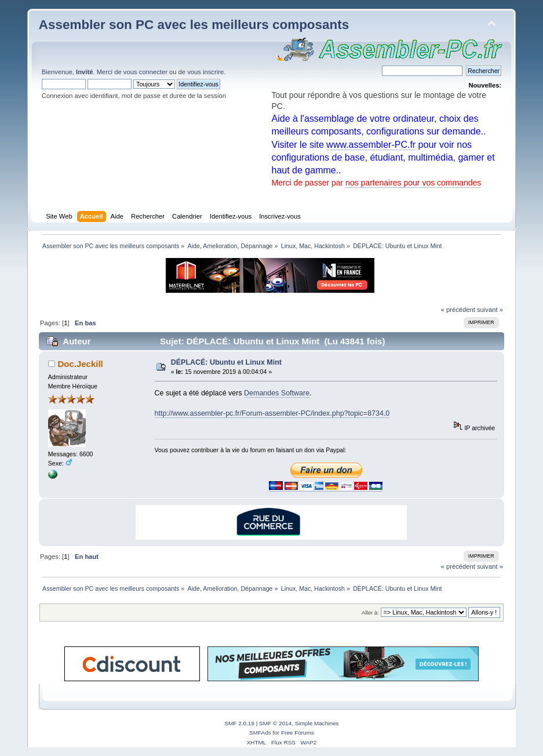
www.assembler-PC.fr (371, 145)
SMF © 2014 (275, 723)
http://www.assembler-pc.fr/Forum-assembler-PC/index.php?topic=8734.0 (272, 413)
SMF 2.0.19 (239, 723)
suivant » (490, 310)
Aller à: (370, 613)
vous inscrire (205, 72)
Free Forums (298, 733)
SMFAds (260, 733)
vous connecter (145, 72)
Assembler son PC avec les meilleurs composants (194, 25)
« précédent (458, 310)
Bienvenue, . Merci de (83, 72)
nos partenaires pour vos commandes (413, 183)
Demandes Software (277, 393)
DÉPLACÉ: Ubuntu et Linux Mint (226, 362)
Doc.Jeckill (80, 364)
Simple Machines (317, 723)
